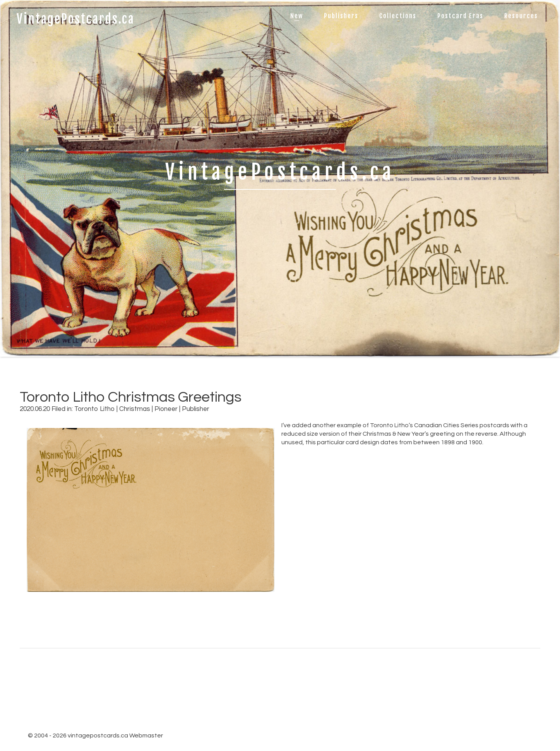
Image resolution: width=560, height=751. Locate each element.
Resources (521, 16)
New (297, 16)
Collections (398, 16)
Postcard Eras (460, 16)
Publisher (196, 409)
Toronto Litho (95, 409)
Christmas (135, 409)
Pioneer (166, 409)
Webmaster (146, 736)
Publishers (341, 16)
